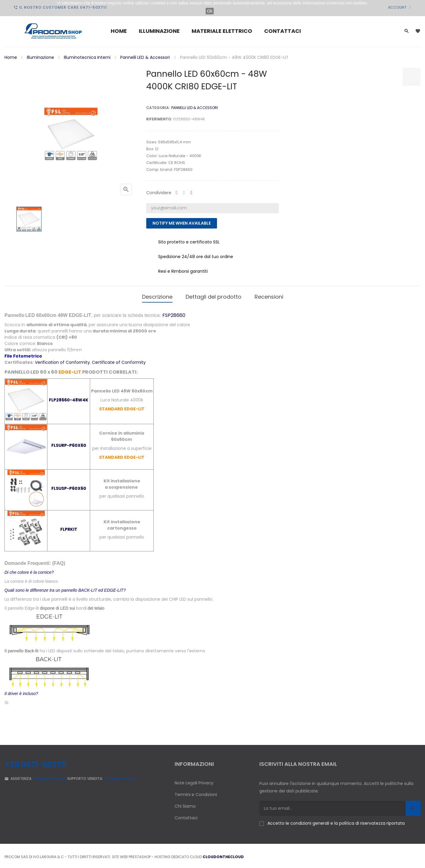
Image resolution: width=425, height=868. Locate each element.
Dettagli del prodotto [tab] (214, 296)
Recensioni (269, 296)
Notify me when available (182, 223)
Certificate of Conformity (119, 360)
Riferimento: (159, 119)
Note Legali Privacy (194, 781)
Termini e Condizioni (196, 792)
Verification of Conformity (62, 360)
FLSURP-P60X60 (69, 443)
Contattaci (186, 816)
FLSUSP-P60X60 (69, 486)
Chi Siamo (185, 804)
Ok (210, 11)
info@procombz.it (50, 776)
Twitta (184, 193)
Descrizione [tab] (157, 296)
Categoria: (158, 108)
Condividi (177, 193)
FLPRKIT (69, 527)
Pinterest (191, 193)
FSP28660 (174, 313)
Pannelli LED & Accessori (195, 108)
